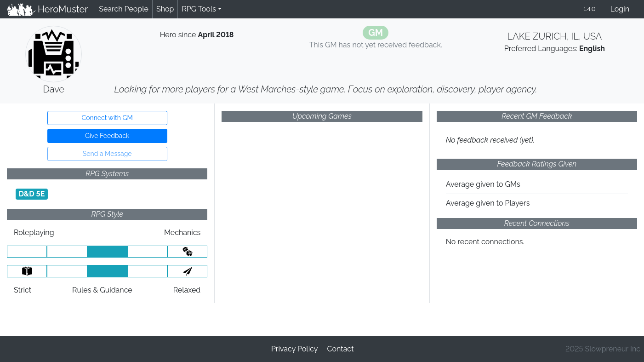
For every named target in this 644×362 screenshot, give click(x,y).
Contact (341, 349)
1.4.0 (589, 9)
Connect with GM (107, 118)
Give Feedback (107, 136)
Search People (124, 9)
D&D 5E (31, 194)
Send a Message (107, 154)
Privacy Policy (295, 349)
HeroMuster (48, 9)
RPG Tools (199, 9)
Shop (165, 9)
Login (620, 9)
